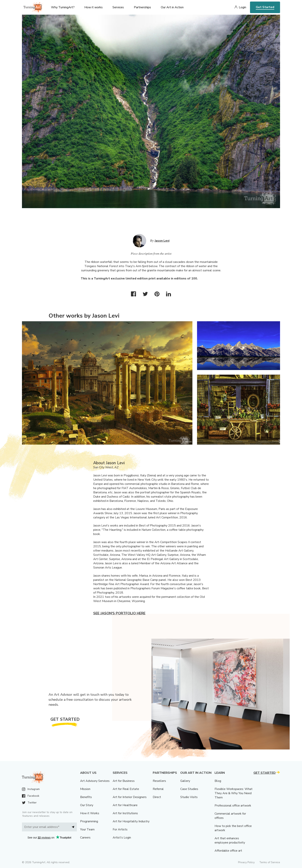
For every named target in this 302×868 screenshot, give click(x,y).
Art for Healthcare (125, 805)
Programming (89, 821)
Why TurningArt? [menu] (63, 7)
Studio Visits (189, 797)
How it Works (90, 813)
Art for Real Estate (126, 789)
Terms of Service (270, 862)
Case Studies (189, 789)
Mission (85, 789)
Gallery (185, 781)
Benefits (86, 797)
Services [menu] (118, 7)
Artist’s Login (122, 838)
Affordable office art (228, 851)
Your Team (87, 829)
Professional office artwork (233, 806)
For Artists (120, 829)
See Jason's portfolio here (119, 613)
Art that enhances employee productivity (230, 840)
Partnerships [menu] (142, 7)
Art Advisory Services (95, 781)
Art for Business (124, 781)
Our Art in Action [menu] (172, 7)
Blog (218, 781)
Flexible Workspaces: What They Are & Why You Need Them (234, 793)
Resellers (159, 781)
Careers (85, 838)
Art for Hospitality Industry (131, 821)
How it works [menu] (94, 7)
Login (242, 7)
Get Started (265, 7)
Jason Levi (162, 241)
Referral (158, 789)
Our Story (87, 805)
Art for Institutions (125, 813)
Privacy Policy (246, 862)
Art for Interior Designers (130, 797)
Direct (157, 797)
